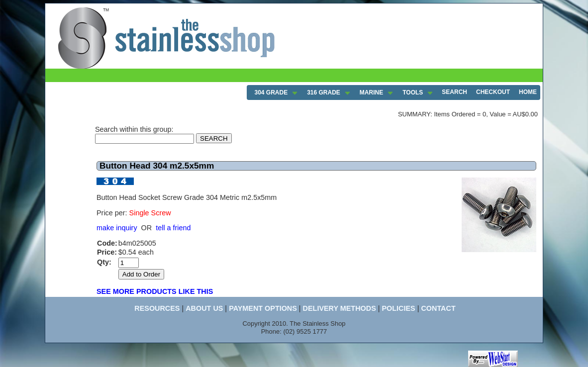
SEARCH (454, 92)
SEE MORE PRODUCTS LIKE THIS (155, 291)
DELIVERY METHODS (340, 308)
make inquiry (117, 228)
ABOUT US (204, 308)
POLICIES (398, 308)
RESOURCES (157, 308)
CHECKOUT (493, 92)
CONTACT (438, 308)
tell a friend (173, 228)
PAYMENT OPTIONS (263, 308)
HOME (528, 92)
